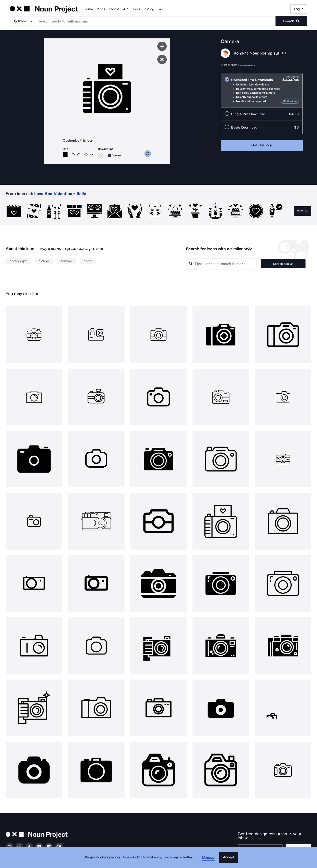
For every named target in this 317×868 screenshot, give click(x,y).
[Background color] (100, 155)
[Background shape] (115, 155)
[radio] (262, 90)
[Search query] (226, 264)
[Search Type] (22, 21)
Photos (114, 9)
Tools (136, 9)
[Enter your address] (261, 845)
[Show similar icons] (162, 59)
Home (88, 9)
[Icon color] (65, 155)
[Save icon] (162, 46)
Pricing (149, 9)
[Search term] (155, 21)
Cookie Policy (133, 860)
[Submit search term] (291, 21)
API (126, 9)
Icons (101, 9)
